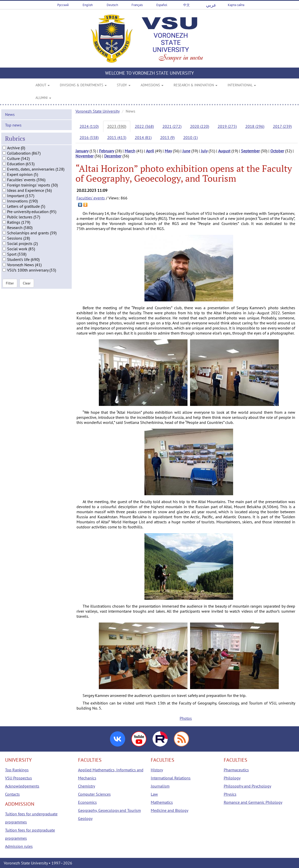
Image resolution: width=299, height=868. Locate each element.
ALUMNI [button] (43, 98)
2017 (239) (282, 126)
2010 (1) (190, 137)
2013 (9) (167, 137)
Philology (232, 778)
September (250, 151)
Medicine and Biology (170, 810)
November (85, 156)
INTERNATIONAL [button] (242, 85)
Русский (63, 5)
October (277, 151)
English (88, 5)
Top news (13, 129)
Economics (87, 802)
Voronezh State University (98, 111)
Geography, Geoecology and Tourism (109, 810)
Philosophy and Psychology (247, 786)
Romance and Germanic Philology (253, 802)
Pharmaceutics (236, 770)
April (150, 151)
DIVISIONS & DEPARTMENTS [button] (83, 85)
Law (154, 794)
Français (137, 5)
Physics (230, 794)
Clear (27, 287)
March (130, 151)
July (204, 151)
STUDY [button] (124, 85)
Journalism (160, 786)
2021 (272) (172, 126)
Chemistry (87, 786)
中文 (186, 5)
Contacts (12, 794)
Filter (10, 287)
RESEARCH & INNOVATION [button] (195, 85)
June (186, 151)
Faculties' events (91, 198)
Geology (85, 818)
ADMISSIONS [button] (152, 85)
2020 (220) (200, 126)
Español (162, 5)
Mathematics (162, 802)
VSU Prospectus (18, 778)
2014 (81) (143, 137)
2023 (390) (117, 126)
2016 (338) (89, 137)
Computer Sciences (94, 794)
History (157, 770)
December (113, 156)
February (107, 151)
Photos (186, 718)
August (224, 151)
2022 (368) (144, 126)
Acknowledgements (22, 786)
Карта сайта (236, 5)
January (82, 151)
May (168, 151)
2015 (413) (117, 137)
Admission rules (19, 846)
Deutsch (112, 5)
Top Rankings (17, 770)
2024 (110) (89, 126)
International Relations (171, 778)
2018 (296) (255, 126)
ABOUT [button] (43, 85)
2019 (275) (227, 126)
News (10, 118)
